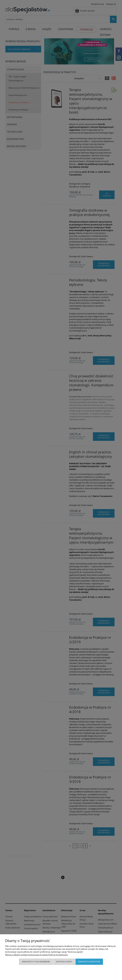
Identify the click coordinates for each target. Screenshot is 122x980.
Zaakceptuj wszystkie (89, 962)
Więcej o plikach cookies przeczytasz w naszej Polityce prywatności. (37, 955)
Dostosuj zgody (64, 962)
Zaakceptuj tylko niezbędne (36, 962)
